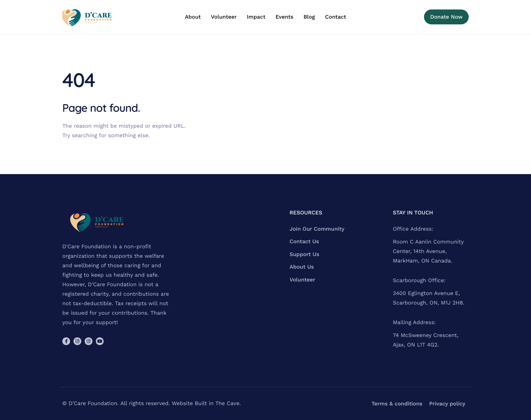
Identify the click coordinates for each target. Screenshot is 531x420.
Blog (309, 17)
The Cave (227, 403)
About (193, 17)
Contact (336, 17)
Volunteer (224, 17)
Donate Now (446, 17)
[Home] (88, 17)
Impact (256, 17)
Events (285, 17)
